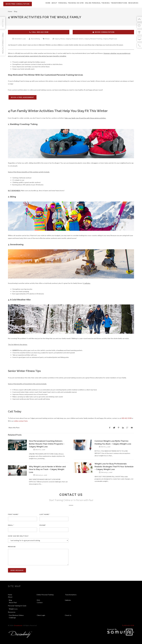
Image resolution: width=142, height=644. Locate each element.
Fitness (47, 39)
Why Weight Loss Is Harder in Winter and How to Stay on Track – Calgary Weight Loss (47, 469)
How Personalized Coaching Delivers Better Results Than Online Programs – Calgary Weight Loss (47, 444)
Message (12, 547)
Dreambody (18, 625)
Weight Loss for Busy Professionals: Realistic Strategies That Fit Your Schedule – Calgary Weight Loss (114, 467)
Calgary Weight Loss (110, 39)
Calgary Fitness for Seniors (75, 39)
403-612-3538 (127, 418)
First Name (13, 514)
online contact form (21, 421)
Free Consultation (3, 43)
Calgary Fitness (60, 39)
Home (10, 11)
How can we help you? (18, 536)
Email (11, 525)
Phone (43, 525)
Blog (16, 11)
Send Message (17, 570)
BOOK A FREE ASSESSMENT (23, 97)
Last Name (45, 514)
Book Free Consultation (18, 4)
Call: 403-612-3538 (39, 32)
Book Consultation (103, 32)
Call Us (3, 23)
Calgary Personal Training (93, 39)
